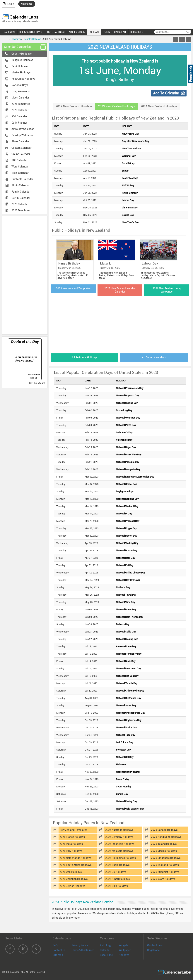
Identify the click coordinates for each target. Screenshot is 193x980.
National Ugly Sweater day (130, 809)
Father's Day (123, 624)
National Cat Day (125, 757)
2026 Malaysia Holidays (119, 851)
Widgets (123, 945)
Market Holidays (21, 72)
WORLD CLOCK (77, 32)
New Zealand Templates (73, 830)
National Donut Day (126, 610)
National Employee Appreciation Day (135, 477)
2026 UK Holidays (116, 872)
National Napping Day (127, 499)
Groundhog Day (124, 410)
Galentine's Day (124, 432)
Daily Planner (19, 123)
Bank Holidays (20, 66)
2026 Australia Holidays (119, 830)
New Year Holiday (131, 149)
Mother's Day (123, 587)
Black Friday (123, 779)
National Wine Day (126, 602)
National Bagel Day (126, 447)
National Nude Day (126, 661)
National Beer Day (125, 558)
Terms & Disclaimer (83, 950)
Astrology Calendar (23, 129)
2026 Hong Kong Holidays (166, 837)
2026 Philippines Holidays (121, 858)
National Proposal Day (128, 521)
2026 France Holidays (72, 837)
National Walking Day (127, 543)
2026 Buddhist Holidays (165, 872)
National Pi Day (124, 514)
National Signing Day (127, 403)
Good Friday (128, 163)
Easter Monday (130, 178)
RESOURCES (137, 32)
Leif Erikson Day (125, 742)
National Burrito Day (127, 551)
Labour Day (128, 200)
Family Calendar (21, 192)
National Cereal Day (126, 484)
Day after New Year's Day (136, 141)
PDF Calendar (19, 160)
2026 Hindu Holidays (117, 879)
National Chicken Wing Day (130, 691)
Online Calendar (21, 154)
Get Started (27, 4)
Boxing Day (128, 215)
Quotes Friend (155, 945)
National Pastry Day (127, 801)
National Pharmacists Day (130, 388)
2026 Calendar (20, 110)
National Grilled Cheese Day (131, 573)
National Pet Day (125, 565)
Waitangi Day (129, 156)
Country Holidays (32, 39)
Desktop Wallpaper (22, 135)
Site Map (58, 955)
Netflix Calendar (21, 198)
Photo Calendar (21, 185)
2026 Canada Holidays (164, 830)
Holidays (16, 39)
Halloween (122, 764)
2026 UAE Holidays (71, 872)
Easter (125, 171)
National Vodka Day (126, 728)
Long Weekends (21, 91)
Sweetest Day (123, 750)
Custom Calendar (22, 148)
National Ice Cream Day (128, 669)
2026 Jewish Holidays (72, 886)
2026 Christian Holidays (74, 879)
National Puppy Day (126, 528)
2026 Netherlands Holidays (75, 858)
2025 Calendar (20, 204)
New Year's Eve (130, 222)
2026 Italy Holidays (71, 851)
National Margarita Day (128, 469)
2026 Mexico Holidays (164, 851)
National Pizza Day (126, 425)
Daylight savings (125, 491)
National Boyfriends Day (129, 720)
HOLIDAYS (94, 32)
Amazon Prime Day (126, 646)
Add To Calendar (166, 93)
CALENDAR (10, 32)
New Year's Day (130, 134)
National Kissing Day (127, 639)
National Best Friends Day (130, 617)
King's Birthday (130, 193)
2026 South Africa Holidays (75, 865)
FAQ (55, 945)
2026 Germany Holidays (119, 837)
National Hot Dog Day (127, 676)
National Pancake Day (128, 462)
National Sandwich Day (128, 772)
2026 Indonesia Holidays (120, 844)
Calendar (105, 950)
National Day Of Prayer (128, 580)
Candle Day (122, 794)
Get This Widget (37, 383)
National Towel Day (126, 595)
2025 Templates (21, 210)
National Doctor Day (127, 536)
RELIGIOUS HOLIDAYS (31, 32)
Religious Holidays (22, 60)
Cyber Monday (124, 787)
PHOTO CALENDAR (56, 32)
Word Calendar (20, 167)
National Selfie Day (126, 632)
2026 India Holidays (71, 844)
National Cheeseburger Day (130, 713)
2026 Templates (21, 104)
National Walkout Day (127, 506)
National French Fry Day (129, 654)
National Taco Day (126, 735)
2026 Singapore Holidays (166, 858)
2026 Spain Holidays (117, 865)
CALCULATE (120, 32)
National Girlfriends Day (129, 698)
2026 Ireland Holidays (164, 844)
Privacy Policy (80, 945)
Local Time (106, 955)
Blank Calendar (20, 141)
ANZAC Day (128, 185)
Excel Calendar (20, 173)
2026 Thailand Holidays (165, 865)
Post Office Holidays (23, 79)
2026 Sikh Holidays (117, 886)
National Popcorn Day (127, 396)
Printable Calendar (22, 179)
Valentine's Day (124, 440)
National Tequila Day (127, 683)
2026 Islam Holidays (163, 879)
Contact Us (59, 950)
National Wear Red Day (128, 418)
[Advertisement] (25, 275)
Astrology (106, 945)
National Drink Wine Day (129, 455)
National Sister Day (126, 705)
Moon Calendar (20, 98)
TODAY (107, 32)
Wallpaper (125, 950)
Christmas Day (130, 208)
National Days (20, 85)
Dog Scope (153, 950)
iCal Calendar (19, 116)
